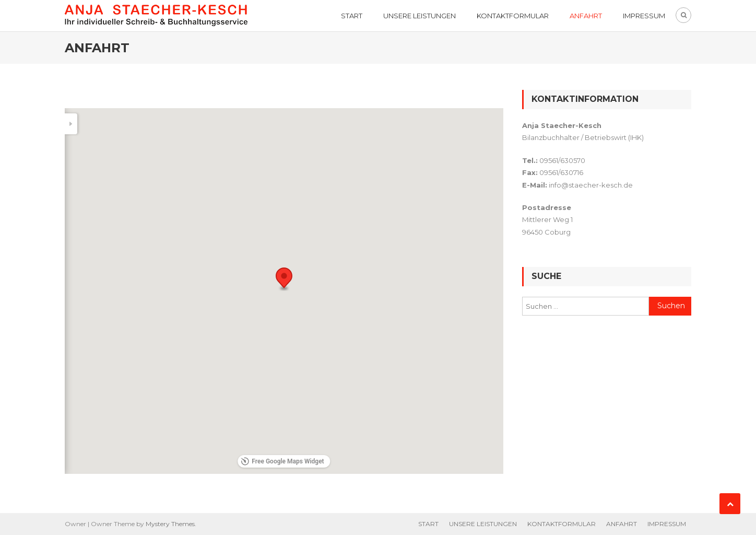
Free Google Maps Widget (282, 461)
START (352, 16)
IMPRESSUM (644, 16)
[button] (284, 279)
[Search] (79, 124)
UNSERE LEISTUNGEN (420, 16)
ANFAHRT (586, 16)
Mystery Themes (170, 524)
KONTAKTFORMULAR (513, 16)
